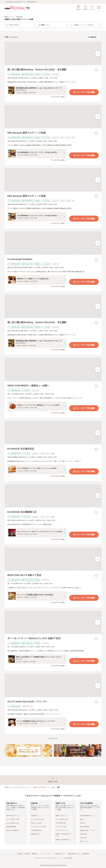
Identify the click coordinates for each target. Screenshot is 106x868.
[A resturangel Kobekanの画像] (53, 243)
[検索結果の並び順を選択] (94, 37)
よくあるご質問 (67, 858)
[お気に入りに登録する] (96, 70)
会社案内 (20, 854)
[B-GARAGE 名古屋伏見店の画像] (53, 433)
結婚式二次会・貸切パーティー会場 (44, 787)
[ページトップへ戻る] (53, 780)
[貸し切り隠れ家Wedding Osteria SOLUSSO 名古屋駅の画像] (53, 53)
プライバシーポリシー (46, 854)
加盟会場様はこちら (74, 854)
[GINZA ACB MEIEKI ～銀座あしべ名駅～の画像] (53, 369)
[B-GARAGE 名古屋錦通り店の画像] (53, 496)
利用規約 (27, 854)
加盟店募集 (86, 854)
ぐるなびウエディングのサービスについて (47, 858)
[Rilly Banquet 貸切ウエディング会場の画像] (53, 117)
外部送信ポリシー (60, 854)
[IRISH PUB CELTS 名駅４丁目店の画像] (53, 559)
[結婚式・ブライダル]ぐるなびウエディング (18, 787)
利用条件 (35, 854)
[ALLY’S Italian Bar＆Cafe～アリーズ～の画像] (53, 685)
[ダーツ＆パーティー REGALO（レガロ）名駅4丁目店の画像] (53, 622)
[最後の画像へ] (98, 53)
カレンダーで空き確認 (84, 92)
